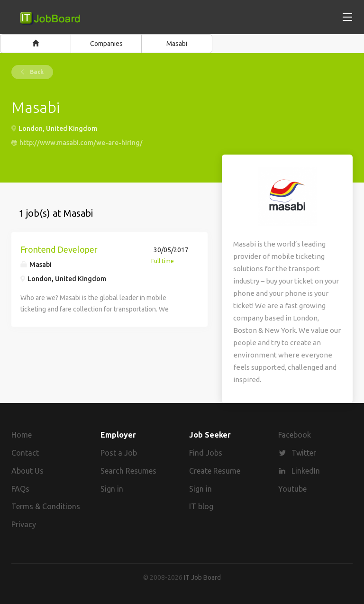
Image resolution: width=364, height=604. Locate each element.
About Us (27, 471)
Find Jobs (206, 453)
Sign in (112, 489)
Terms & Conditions (46, 506)
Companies (106, 44)
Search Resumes (128, 471)
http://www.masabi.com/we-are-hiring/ (81, 143)
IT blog (201, 506)
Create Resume (215, 471)
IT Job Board (202, 577)
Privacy (24, 524)
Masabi (177, 44)
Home (22, 435)
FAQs (20, 489)
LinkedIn (306, 471)
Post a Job (119, 453)
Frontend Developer (59, 249)
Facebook (295, 435)
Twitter (304, 453)
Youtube (292, 489)
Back (36, 72)
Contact (25, 453)
